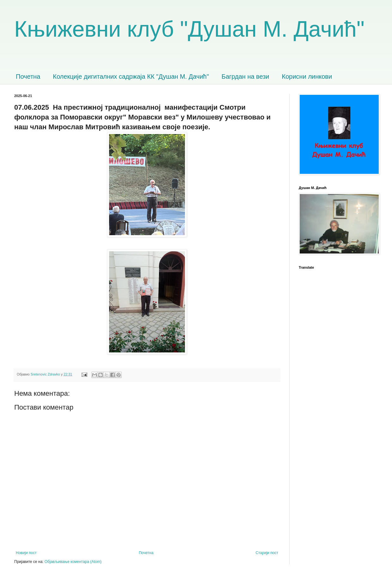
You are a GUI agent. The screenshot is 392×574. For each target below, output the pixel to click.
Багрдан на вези (245, 76)
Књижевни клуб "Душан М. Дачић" (189, 29)
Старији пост (267, 553)
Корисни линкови (307, 76)
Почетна (28, 76)
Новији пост (26, 553)
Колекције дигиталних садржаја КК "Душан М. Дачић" (131, 76)
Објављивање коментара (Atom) (73, 562)
